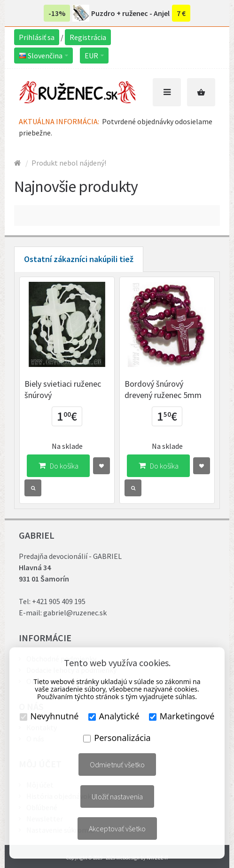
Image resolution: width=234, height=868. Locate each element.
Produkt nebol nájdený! (69, 163)
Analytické (114, 716)
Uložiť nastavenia (117, 796)
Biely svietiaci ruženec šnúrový (63, 389)
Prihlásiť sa (37, 37)
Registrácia (88, 37)
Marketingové (182, 716)
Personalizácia (117, 738)
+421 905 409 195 (59, 601)
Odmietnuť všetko (117, 764)
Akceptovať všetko (117, 828)
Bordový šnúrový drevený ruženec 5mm (163, 389)
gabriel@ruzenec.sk (75, 613)
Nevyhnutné (49, 716)
